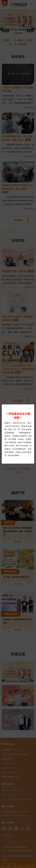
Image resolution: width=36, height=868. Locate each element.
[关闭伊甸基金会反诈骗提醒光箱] (30, 408)
